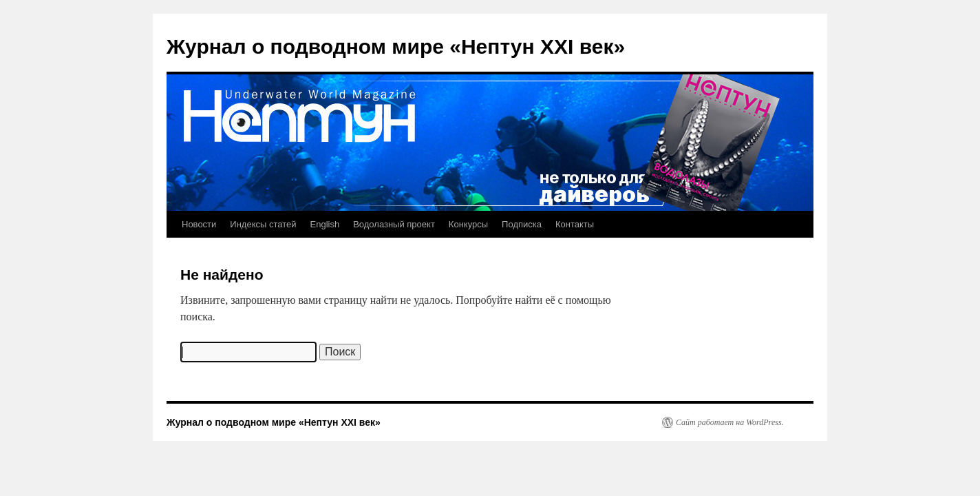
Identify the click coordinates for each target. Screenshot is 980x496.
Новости (199, 224)
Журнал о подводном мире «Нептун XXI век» (396, 46)
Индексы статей (263, 224)
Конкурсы (468, 224)
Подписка (522, 224)
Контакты (575, 224)
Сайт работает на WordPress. (730, 422)
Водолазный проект (394, 224)
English (325, 224)
